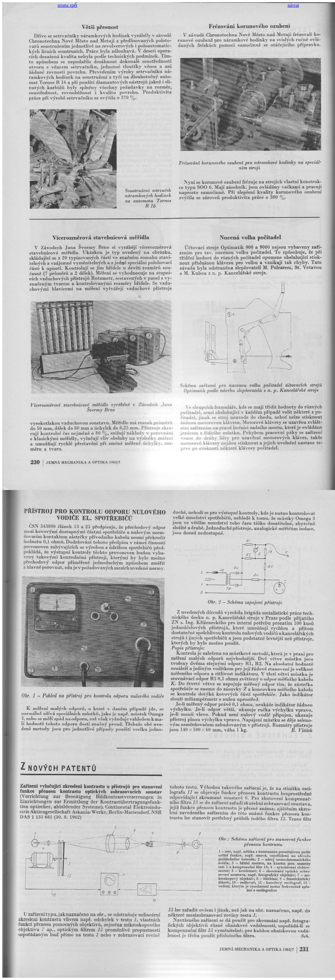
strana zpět (67, 5)
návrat (293, 5)
